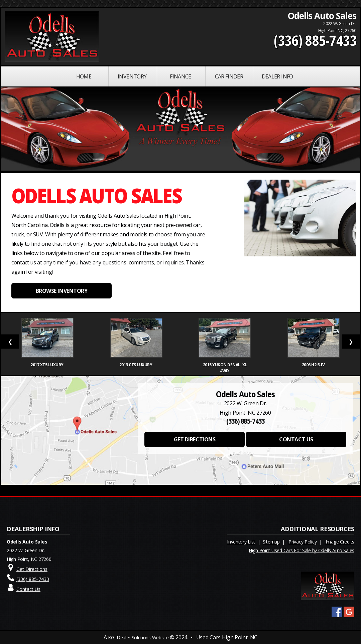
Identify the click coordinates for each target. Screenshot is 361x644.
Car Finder (229, 76)
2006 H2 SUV (314, 365)
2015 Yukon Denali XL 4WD (225, 368)
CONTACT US (296, 439)
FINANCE (180, 76)
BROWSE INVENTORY (62, 291)
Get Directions (32, 569)
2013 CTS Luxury (136, 365)
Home (84, 76)
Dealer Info (277, 76)
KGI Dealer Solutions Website (138, 637)
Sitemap (271, 542)
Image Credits (340, 542)
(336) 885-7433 (315, 40)
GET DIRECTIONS (195, 439)
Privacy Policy (303, 542)
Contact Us (28, 589)
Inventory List (241, 542)
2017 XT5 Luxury (47, 365)
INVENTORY (132, 76)
